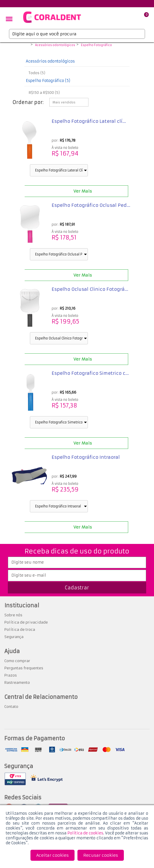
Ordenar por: (28, 102)
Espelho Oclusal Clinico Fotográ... (90, 289)
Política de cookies (85, 833)
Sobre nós (13, 615)
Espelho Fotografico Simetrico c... (90, 373)
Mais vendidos (64, 102)
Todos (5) (37, 73)
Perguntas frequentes (24, 668)
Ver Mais (83, 191)
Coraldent (25, 45)
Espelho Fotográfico (96, 45)
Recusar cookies (101, 855)
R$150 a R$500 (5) (44, 93)
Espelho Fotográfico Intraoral (86, 457)
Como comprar (17, 661)
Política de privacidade (26, 622)
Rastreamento (17, 682)
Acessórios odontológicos (55, 45)
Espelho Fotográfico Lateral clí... (89, 121)
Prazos (11, 675)
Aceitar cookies (52, 855)
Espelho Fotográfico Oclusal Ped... (91, 205)
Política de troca (20, 629)
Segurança (14, 637)
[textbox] (77, 34)
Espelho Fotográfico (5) (48, 81)
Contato (11, 707)
